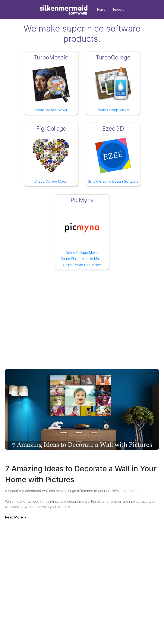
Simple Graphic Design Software (113, 181)
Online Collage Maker (82, 253)
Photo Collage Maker (113, 110)
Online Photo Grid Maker (82, 265)
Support (118, 9)
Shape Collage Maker (51, 181)
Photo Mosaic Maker (51, 110)
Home (101, 9)
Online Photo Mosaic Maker (82, 259)
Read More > (16, 517)
